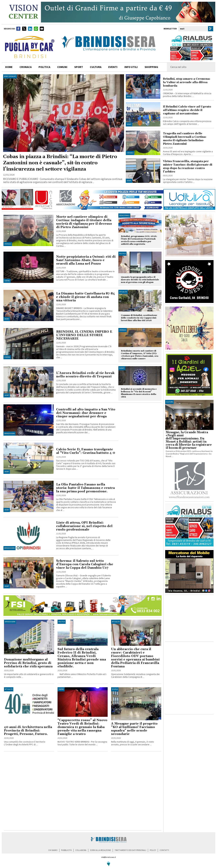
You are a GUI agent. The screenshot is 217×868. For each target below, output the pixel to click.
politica (44, 67)
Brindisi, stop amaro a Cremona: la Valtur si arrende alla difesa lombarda (187, 82)
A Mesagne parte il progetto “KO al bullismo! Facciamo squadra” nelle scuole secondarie (134, 729)
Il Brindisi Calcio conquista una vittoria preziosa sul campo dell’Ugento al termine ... (187, 123)
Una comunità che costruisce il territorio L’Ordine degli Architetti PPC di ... (25, 743)
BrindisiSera (10, 434)
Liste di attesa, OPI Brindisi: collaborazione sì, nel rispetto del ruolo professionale (84, 526)
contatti (164, 850)
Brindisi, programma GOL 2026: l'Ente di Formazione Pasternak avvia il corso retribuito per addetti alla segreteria (139, 240)
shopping (151, 67)
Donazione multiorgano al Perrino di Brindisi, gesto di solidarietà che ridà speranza (28, 663)
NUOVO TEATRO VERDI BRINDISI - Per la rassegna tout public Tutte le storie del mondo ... (82, 743)
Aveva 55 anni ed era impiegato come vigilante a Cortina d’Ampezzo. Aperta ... (188, 153)
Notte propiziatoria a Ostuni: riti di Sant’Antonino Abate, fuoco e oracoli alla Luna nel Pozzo (86, 260)
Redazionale (124, 215)
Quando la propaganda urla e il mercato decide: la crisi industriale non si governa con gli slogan (140, 280)
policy (153, 850)
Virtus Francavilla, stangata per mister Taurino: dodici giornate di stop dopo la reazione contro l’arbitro (188, 166)
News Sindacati (10, 76)
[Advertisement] (37, 792)
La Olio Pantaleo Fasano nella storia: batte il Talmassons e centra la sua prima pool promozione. (85, 488)
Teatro (7, 281)
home (9, 67)
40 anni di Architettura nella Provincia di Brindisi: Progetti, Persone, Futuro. (28, 731)
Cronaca (130, 153)
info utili (131, 67)
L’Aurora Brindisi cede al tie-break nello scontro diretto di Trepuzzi (85, 375)
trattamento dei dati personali (130, 850)
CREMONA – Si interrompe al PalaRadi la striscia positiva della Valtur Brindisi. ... (187, 95)
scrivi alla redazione (100, 850)
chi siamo (53, 850)
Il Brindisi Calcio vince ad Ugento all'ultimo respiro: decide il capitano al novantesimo (187, 110)
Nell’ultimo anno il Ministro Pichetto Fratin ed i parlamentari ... (82, 676)
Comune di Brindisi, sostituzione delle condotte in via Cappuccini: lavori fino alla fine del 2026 (139, 318)
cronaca (26, 67)
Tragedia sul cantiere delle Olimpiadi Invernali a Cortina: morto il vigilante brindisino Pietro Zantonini (185, 139)
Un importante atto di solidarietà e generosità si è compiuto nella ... (29, 676)
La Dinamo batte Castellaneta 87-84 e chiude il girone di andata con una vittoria (86, 297)
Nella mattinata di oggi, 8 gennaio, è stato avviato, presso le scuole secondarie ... (133, 743)
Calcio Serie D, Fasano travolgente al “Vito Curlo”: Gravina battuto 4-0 (86, 451)
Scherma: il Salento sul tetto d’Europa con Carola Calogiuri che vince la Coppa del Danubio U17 (85, 564)
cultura (96, 67)
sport (79, 67)
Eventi (113, 67)
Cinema (7, 357)
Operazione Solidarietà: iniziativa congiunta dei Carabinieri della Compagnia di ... (135, 676)
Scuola (115, 689)
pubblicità (66, 850)
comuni (62, 67)
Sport (129, 97)
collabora (81, 850)
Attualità (123, 292)
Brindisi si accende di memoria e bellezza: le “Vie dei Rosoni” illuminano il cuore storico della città (139, 393)
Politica (122, 254)
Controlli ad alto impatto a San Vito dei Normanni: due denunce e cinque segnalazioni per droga (86, 413)
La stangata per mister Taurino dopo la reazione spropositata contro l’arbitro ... (188, 181)
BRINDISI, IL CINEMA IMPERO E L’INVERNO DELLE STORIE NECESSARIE (84, 335)
